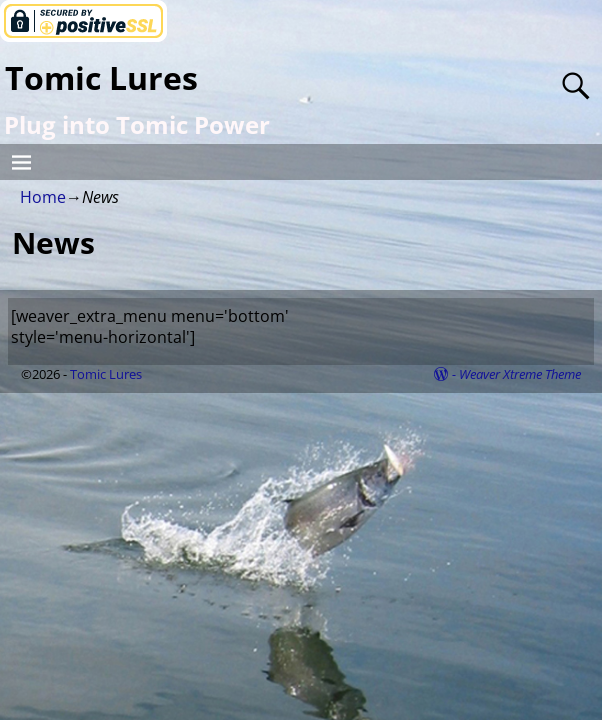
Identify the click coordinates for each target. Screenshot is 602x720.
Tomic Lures (101, 77)
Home (43, 197)
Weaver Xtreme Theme (520, 374)
